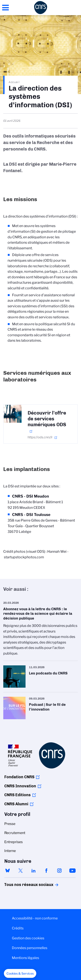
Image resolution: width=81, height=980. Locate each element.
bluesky (8, 871)
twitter (21, 871)
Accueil (14, 82)
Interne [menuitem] (10, 851)
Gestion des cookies (28, 938)
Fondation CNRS (19, 777)
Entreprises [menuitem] (13, 842)
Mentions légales (25, 958)
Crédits (18, 928)
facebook (46, 871)
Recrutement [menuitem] (15, 833)
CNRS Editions (17, 795)
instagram (59, 871)
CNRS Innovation (20, 786)
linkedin (33, 871)
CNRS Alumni (16, 804)
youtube (72, 871)
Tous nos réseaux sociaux (21, 885)
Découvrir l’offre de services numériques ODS (47, 419)
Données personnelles (30, 948)
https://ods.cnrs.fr (40, 437)
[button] (20, 974)
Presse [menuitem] (10, 824)
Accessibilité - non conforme (35, 918)
